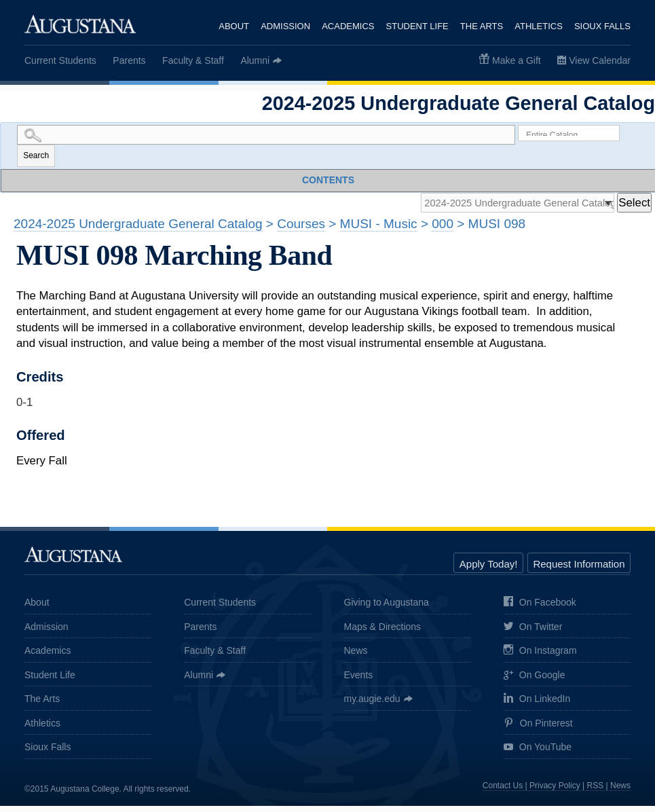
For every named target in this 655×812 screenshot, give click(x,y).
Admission (283, 26)
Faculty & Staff (193, 60)
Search (36, 158)
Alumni (255, 60)
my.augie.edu (372, 705)
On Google (535, 681)
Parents (129, 60)
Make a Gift (517, 60)
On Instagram (540, 657)
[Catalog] (503, 207)
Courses (301, 230)
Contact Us (503, 792)
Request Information (579, 570)
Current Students (60, 60)
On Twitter (533, 633)
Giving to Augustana (387, 608)
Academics (347, 26)
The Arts (481, 26)
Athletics (539, 26)
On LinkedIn (537, 705)
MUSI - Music (379, 230)
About (232, 26)
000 (443, 230)
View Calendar (600, 60)
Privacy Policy (555, 792)
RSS (596, 792)
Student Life (416, 26)
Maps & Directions (383, 632)
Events (359, 680)
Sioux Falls (602, 26)
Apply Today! (489, 570)
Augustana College (80, 24)
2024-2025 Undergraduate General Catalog (138, 230)
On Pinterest (538, 729)
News (356, 657)
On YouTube (538, 754)
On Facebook (540, 609)
